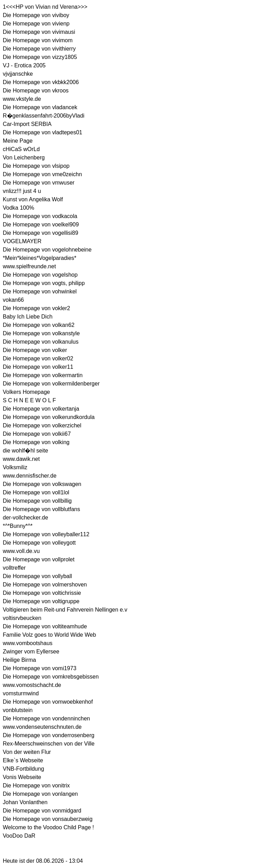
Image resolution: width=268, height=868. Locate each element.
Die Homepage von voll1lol (36, 492)
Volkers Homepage (26, 392)
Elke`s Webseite (23, 760)
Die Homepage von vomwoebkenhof (48, 702)
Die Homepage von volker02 (38, 358)
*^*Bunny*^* (18, 526)
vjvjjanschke (18, 74)
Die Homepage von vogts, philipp (44, 283)
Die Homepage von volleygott (39, 543)
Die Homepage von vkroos (36, 91)
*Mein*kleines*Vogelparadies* (40, 258)
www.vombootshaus (28, 643)
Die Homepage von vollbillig (37, 501)
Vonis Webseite (22, 777)
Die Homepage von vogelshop (40, 275)
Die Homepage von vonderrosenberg (49, 735)
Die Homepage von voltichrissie (42, 593)
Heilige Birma (19, 660)
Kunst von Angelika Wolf (33, 199)
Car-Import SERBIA (27, 124)
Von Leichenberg (24, 158)
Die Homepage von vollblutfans (41, 509)
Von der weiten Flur (27, 752)
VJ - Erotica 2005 (24, 65)
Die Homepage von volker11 (38, 367)
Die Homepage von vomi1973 (40, 668)
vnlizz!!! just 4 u (22, 191)
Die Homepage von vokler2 (36, 308)
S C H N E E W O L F (29, 400)
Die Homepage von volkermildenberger (51, 384)
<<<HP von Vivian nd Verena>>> (47, 7)
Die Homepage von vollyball (37, 576)
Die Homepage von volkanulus (41, 342)
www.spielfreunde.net (29, 266)
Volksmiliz (15, 467)
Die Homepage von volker (35, 350)
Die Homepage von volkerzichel (42, 425)
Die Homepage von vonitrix (36, 785)
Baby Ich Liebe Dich (28, 317)
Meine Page (18, 141)
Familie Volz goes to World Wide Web (49, 635)
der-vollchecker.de (25, 518)
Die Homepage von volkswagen (42, 484)
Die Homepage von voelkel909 (41, 225)
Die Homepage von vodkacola (40, 216)
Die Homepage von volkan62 (39, 325)
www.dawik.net (21, 459)
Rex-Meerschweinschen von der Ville (49, 744)
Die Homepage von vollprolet (39, 559)
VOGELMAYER (22, 241)
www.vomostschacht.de (32, 685)
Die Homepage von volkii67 (37, 434)
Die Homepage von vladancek (40, 107)
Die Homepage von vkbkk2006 (41, 82)
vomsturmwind (21, 693)
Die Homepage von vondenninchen (46, 719)
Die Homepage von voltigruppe (41, 601)
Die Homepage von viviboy (36, 15)
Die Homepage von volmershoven (45, 585)
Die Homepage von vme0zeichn (42, 174)
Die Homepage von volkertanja (41, 409)
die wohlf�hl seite (25, 451)
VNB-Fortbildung (23, 769)
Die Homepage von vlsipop (36, 166)
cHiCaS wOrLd (21, 149)
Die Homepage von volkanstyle (41, 333)
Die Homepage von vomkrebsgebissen (51, 677)
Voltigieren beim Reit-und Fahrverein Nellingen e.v (65, 610)
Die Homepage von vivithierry (39, 49)
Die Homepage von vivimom (38, 40)
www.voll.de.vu (21, 551)
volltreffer (14, 568)
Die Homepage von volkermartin (43, 375)
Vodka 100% (18, 208)
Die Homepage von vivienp (36, 24)
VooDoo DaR (19, 836)
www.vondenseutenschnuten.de (42, 727)
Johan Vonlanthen (25, 802)
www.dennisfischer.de (30, 476)
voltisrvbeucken (22, 618)
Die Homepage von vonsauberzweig (48, 819)
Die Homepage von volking (36, 442)
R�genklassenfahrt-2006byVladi (44, 116)
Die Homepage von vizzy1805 (40, 57)
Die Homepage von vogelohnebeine (47, 250)
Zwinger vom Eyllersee (31, 652)
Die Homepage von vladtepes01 (43, 132)
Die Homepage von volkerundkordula (49, 417)
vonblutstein (18, 710)
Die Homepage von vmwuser (39, 183)
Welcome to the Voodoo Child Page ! (48, 827)
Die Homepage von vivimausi (39, 32)
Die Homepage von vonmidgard (42, 811)
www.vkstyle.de (22, 99)
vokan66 (13, 300)
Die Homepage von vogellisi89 (40, 233)
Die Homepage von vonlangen (40, 794)
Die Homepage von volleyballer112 (46, 534)
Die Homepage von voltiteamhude (45, 626)
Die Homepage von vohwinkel (40, 291)
